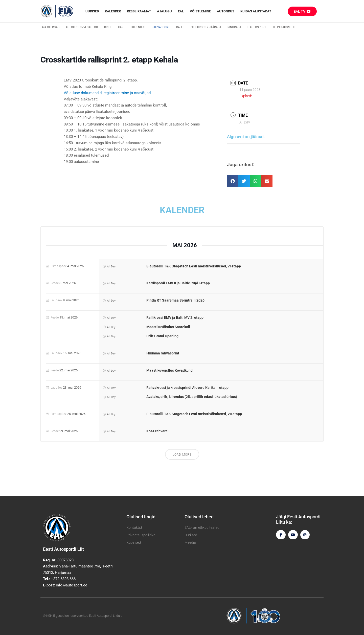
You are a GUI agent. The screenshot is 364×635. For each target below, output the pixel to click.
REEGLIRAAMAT (139, 11)
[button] (233, 181)
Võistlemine (200, 11)
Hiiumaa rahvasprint (163, 353)
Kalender (113, 11)
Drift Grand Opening (162, 336)
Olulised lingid (141, 517)
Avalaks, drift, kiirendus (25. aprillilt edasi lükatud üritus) (192, 397)
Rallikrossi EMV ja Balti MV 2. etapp (175, 317)
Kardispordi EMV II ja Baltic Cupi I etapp (178, 283)
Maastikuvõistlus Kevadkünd (169, 370)
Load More (182, 455)
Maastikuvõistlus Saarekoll (168, 327)
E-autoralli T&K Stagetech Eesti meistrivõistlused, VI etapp (194, 266)
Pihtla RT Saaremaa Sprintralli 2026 (175, 300)
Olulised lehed (199, 517)
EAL (181, 11)
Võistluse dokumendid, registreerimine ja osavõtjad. (108, 93)
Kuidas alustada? (256, 11)
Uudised (92, 11)
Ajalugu (164, 11)
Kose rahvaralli (158, 431)
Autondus (226, 11)
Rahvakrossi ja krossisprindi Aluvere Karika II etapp (187, 388)
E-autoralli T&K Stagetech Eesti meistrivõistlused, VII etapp (194, 414)
